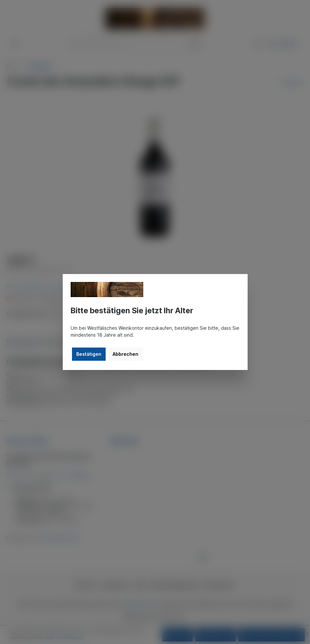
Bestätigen (89, 354)
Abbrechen (125, 354)
